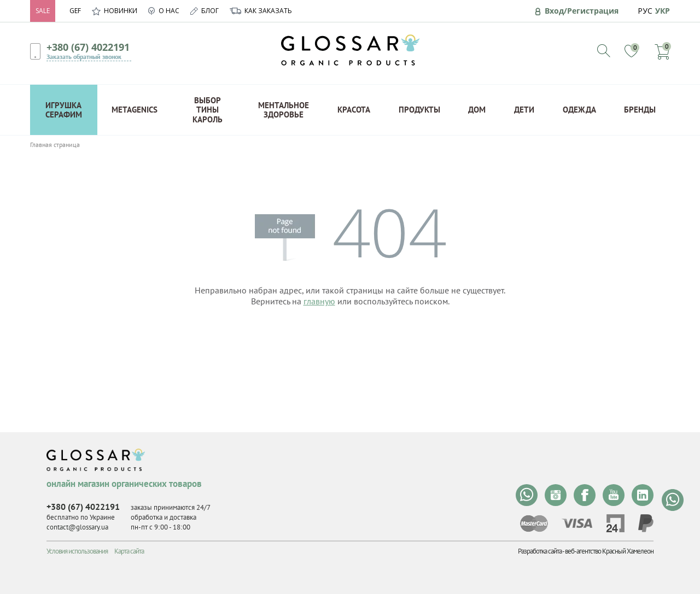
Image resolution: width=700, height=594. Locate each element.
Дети (524, 110)
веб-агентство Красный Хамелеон (609, 551)
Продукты (419, 110)
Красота (354, 110)
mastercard (534, 524)
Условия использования (77, 551)
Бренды (640, 110)
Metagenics (135, 110)
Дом (477, 110)
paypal (646, 523)
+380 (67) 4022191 (88, 47)
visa (577, 523)
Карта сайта (129, 551)
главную (319, 301)
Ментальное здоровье (284, 110)
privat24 (615, 523)
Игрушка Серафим (64, 110)
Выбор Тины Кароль (208, 110)
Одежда (579, 110)
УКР (663, 11)
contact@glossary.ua (77, 527)
